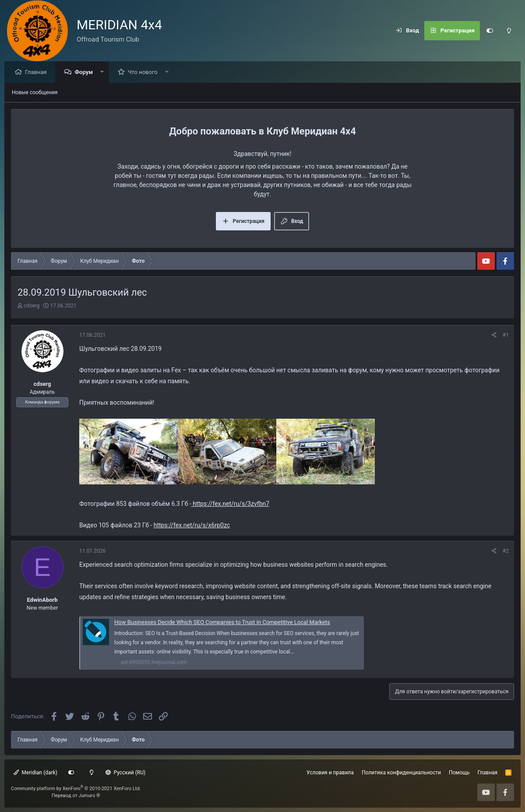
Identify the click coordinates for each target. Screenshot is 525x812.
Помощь (459, 773)
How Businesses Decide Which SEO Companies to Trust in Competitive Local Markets (222, 623)
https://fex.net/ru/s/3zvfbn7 (230, 504)
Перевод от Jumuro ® (76, 796)
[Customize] (490, 31)
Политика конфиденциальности (401, 773)
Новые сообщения (35, 93)
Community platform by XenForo (76, 789)
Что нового (145, 72)
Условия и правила (330, 773)
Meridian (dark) (35, 773)
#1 (506, 335)
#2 (506, 551)
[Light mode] (509, 31)
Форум (86, 72)
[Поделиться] (494, 335)
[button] (104, 72)
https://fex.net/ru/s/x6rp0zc (192, 526)
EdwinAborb (42, 600)
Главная (38, 72)
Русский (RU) (125, 773)
